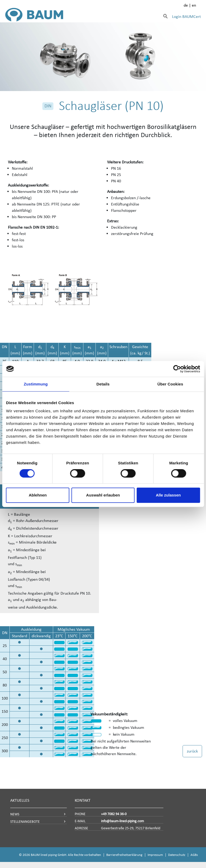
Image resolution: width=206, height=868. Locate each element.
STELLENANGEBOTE (25, 822)
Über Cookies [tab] (170, 384)
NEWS (15, 814)
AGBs (194, 855)
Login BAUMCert (186, 16)
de (186, 5)
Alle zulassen (168, 495)
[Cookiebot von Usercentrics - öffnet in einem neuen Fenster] (177, 369)
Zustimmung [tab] (36, 384)
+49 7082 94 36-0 (114, 814)
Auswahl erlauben (103, 495)
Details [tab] (103, 384)
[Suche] (165, 16)
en (194, 5)
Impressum (155, 855)
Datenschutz (177, 855)
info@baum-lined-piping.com (122, 821)
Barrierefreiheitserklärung (124, 855)
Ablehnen (38, 495)
